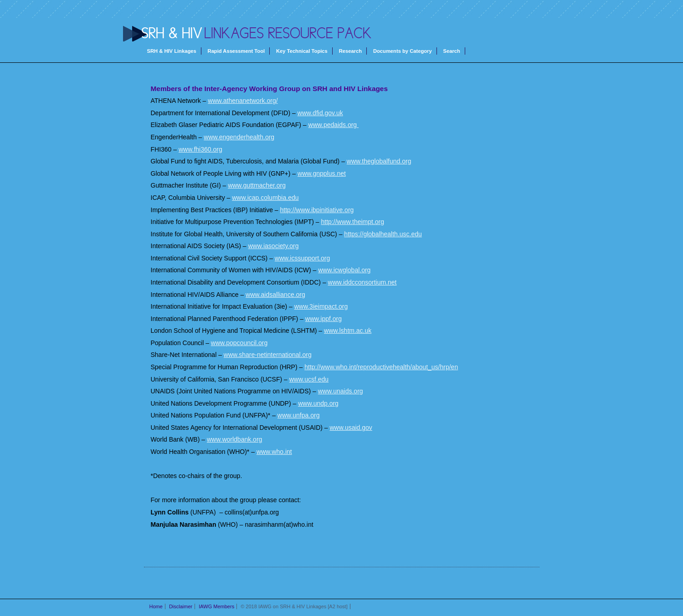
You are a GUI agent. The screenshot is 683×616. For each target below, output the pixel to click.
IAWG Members (216, 606)
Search (452, 51)
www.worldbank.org (234, 439)
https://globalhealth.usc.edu (383, 234)
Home (156, 606)
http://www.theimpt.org (353, 222)
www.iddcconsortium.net (362, 282)
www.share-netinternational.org (268, 355)
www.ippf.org (324, 319)
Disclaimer (181, 606)
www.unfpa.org (299, 415)
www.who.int (274, 452)
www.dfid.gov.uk (320, 113)
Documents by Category (403, 51)
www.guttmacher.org (257, 185)
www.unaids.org (341, 391)
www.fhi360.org (200, 149)
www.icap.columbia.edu (265, 198)
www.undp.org (318, 403)
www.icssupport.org (302, 258)
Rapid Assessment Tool (236, 51)
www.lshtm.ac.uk (348, 331)
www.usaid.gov (351, 428)
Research (350, 51)
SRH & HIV (172, 33)
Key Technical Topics (302, 51)
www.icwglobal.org (344, 270)
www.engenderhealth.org (239, 137)
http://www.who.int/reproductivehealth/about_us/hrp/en (381, 367)
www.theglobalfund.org (379, 161)
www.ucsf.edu (309, 379)
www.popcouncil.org (239, 343)
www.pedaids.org (334, 125)
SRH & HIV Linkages (172, 51)
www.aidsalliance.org (275, 295)
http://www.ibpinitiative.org (317, 210)
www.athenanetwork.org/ (243, 101)
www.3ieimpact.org (321, 306)
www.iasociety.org (274, 246)
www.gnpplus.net (322, 173)
